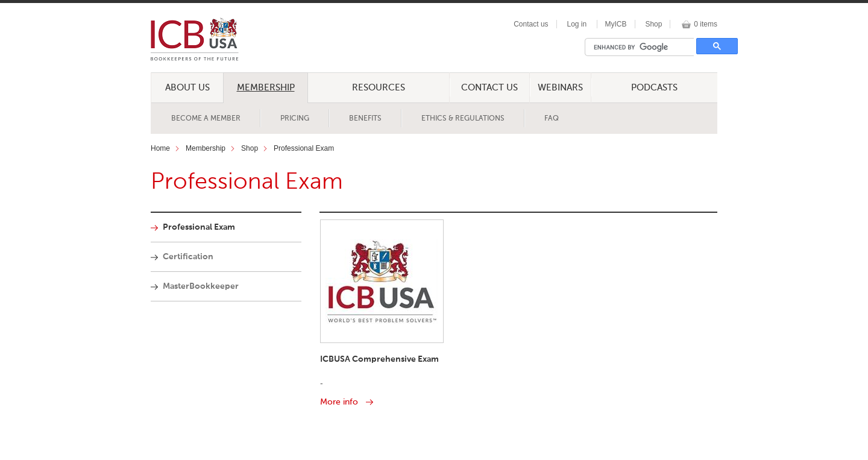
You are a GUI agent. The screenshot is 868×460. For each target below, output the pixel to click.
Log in (577, 24)
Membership (266, 88)
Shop (653, 24)
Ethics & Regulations (463, 119)
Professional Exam (304, 148)
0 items (706, 24)
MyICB (616, 24)
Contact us (531, 24)
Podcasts (654, 88)
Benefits (365, 119)
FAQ (552, 119)
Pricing (295, 119)
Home (160, 148)
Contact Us (489, 88)
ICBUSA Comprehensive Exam (379, 359)
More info (339, 402)
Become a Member (206, 119)
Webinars (560, 88)
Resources (379, 88)
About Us (187, 88)
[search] (643, 47)
